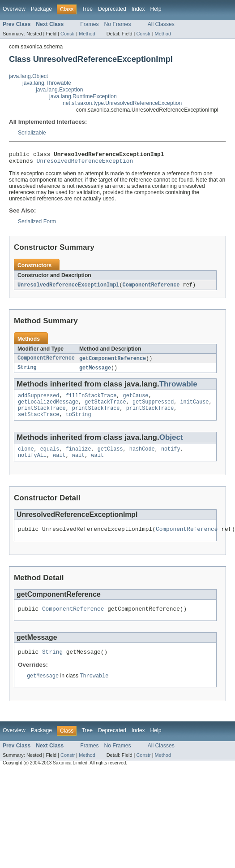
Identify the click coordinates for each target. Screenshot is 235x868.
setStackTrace (38, 422)
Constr (68, 34)
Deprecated (112, 9)
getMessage (95, 372)
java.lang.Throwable (47, 83)
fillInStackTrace (91, 400)
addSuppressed (38, 400)
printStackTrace (42, 415)
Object (171, 445)
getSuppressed (153, 408)
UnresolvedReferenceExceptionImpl (68, 288)
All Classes (161, 24)
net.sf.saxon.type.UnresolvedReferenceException (122, 103)
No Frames (118, 24)
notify (171, 457)
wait (59, 464)
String (27, 372)
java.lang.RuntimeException (83, 96)
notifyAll (32, 464)
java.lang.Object (28, 76)
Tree (87, 9)
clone (26, 457)
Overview (14, 9)
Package (41, 9)
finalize (79, 457)
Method (87, 34)
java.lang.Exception (59, 90)
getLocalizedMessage (48, 408)
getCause (136, 400)
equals (50, 457)
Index (138, 9)
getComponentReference (113, 362)
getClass (110, 457)
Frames (89, 24)
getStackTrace (105, 408)
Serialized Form (37, 224)
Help (156, 9)
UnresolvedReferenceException (85, 163)
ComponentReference (151, 288)
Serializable (32, 133)
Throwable (178, 388)
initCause (194, 408)
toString (79, 422)
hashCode (142, 457)
